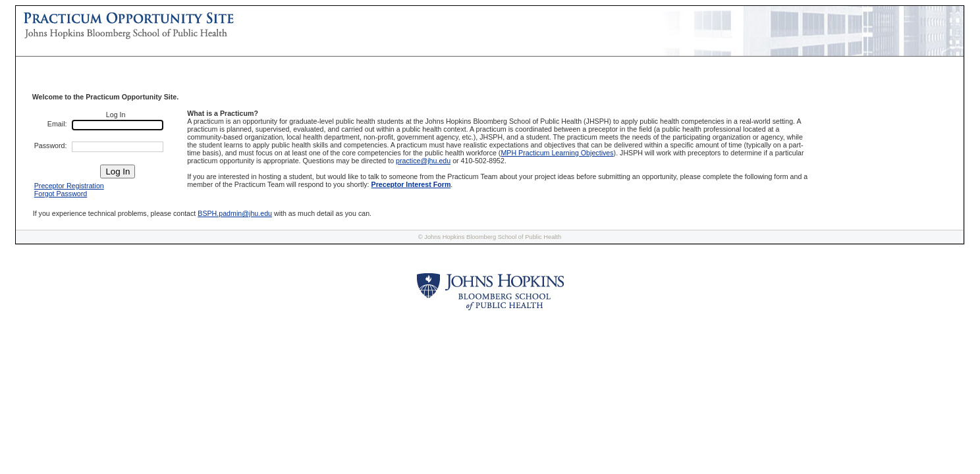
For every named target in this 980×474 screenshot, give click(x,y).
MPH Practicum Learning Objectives (557, 153)
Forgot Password (61, 194)
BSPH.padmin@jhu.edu (235, 213)
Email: (57, 124)
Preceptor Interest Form (411, 184)
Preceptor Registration (69, 186)
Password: (51, 145)
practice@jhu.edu (423, 161)
